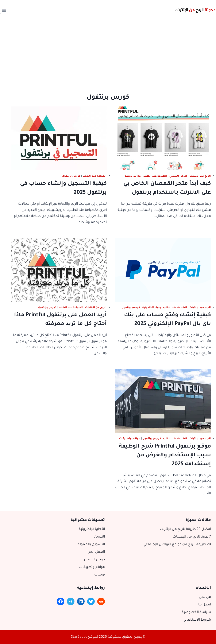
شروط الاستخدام (198, 620)
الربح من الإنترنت (200, 176)
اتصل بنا (205, 605)
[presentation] (163, 138)
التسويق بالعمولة (91, 545)
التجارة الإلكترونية (92, 529)
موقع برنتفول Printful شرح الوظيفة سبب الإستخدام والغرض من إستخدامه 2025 (165, 456)
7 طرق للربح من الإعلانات (192, 537)
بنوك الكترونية (152, 308)
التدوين (99, 537)
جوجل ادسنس (94, 560)
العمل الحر (97, 552)
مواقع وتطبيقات (130, 439)
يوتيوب (100, 575)
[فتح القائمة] (4, 10)
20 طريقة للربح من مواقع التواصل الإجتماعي (177, 545)
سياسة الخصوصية (196, 612)
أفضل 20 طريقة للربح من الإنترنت (185, 529)
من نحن (205, 597)
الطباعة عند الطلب (155, 176)
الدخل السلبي (178, 176)
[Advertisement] (108, 51)
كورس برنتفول (132, 176)
